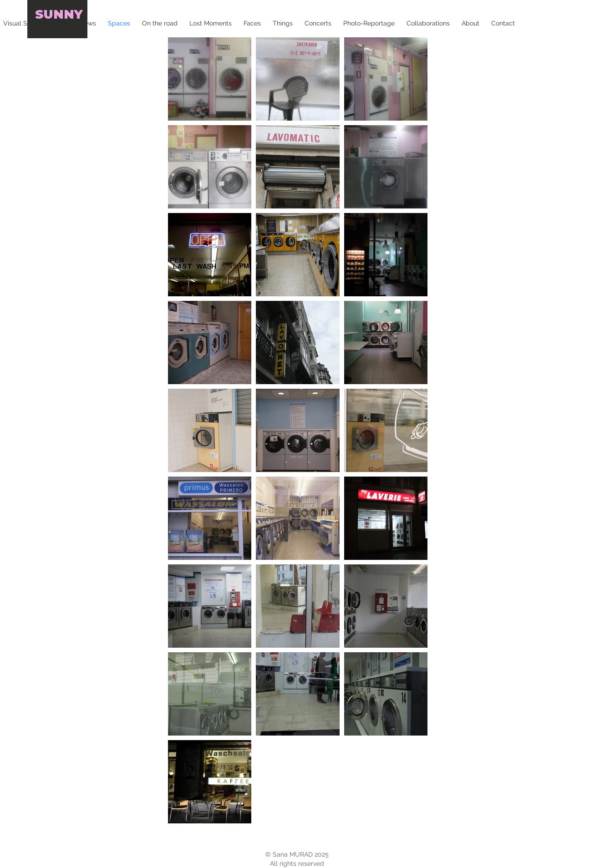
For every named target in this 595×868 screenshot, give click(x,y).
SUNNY (59, 14)
